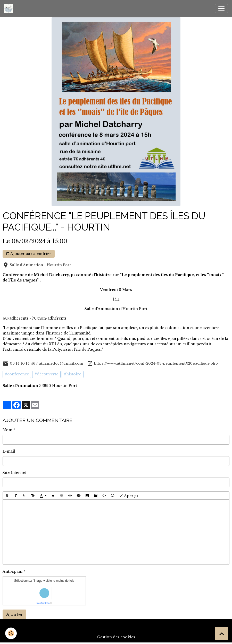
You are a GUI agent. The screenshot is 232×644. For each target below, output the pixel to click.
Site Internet (14, 473)
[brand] (10, 8)
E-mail (9, 451)
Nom (7, 430)
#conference (17, 374)
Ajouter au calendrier (29, 254)
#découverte (46, 374)
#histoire (73, 374)
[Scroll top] (222, 634)
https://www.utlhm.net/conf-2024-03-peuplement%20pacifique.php (156, 363)
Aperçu (129, 496)
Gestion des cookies (116, 637)
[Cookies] (11, 633)
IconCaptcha (43, 603)
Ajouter (14, 614)
